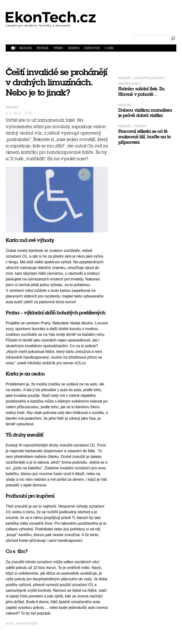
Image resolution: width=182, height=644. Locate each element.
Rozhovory (92, 48)
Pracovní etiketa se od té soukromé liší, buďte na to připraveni (144, 137)
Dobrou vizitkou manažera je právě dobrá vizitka (145, 113)
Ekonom (25, 48)
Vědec (58, 48)
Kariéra (74, 48)
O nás (109, 48)
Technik (43, 48)
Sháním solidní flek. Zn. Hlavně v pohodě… (142, 91)
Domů (14, 48)
